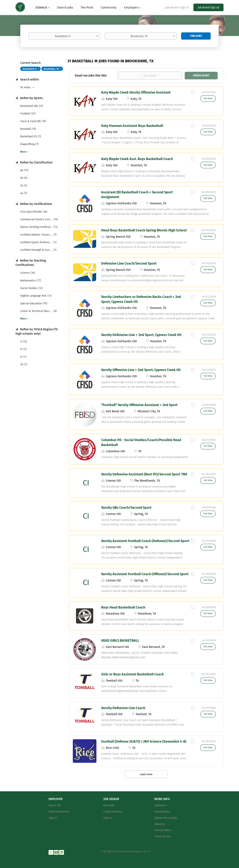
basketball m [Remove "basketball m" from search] (29, 69)
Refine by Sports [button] (31, 98)
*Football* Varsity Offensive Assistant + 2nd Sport (139, 405)
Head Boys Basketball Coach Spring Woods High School (144, 230)
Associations (162, 812)
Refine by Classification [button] (36, 162)
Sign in (53, 818)
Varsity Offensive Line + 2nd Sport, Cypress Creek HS (141, 370)
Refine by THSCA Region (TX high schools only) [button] (37, 331)
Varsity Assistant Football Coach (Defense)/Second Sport (145, 541)
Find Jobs (196, 36)
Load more (146, 774)
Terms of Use (162, 836)
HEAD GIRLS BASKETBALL (120, 641)
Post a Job (55, 805)
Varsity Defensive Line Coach (123, 708)
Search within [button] (29, 79)
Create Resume (113, 812)
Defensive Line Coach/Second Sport (129, 263)
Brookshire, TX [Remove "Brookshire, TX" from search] (51, 69)
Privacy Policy (163, 830)
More (23, 152)
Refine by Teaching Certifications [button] (31, 263)
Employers (161, 805)
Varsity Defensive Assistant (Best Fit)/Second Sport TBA (144, 474)
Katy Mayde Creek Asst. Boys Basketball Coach (137, 159)
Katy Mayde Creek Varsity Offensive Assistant (136, 92)
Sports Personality (166, 818)
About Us (160, 824)
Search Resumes (59, 812)
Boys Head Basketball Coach (123, 607)
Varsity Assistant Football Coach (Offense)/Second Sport (145, 574)
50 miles (26, 87)
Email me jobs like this (91, 75)
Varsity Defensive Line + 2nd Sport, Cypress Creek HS (141, 335)
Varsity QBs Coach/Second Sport (126, 508)
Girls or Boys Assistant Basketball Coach (132, 674)
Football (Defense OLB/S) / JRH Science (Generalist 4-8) (144, 741)
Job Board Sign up (208, 7)
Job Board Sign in (177, 7)
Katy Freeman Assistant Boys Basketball (132, 126)
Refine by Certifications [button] (36, 204)
